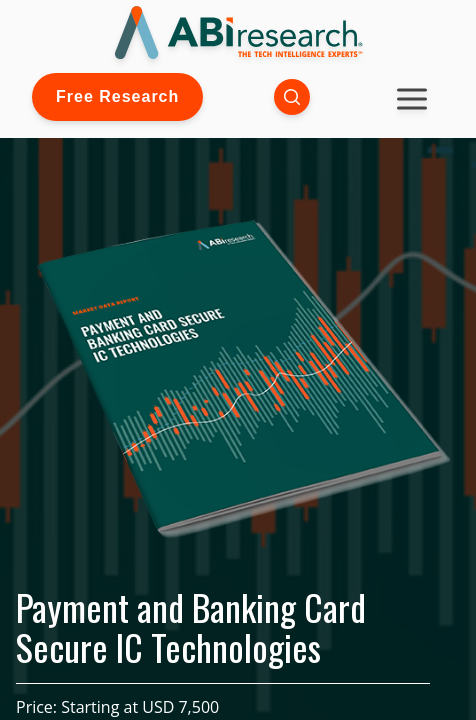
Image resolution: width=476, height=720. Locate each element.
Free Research (117, 96)
